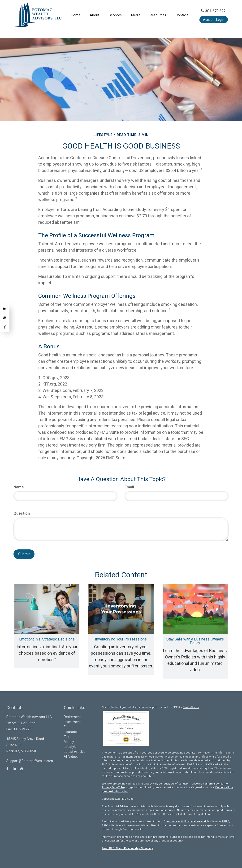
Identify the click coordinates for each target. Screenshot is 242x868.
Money (69, 742)
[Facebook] (5, 328)
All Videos (71, 757)
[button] (95, 15)
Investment (72, 722)
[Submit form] (24, 554)
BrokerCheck (191, 707)
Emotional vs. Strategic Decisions (47, 639)
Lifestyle (70, 747)
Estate (69, 727)
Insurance (71, 732)
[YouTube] (5, 318)
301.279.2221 (214, 11)
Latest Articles (75, 752)
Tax (67, 737)
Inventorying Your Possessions (121, 639)
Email (129, 487)
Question (22, 513)
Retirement (72, 717)
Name (19, 487)
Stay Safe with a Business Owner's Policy (195, 641)
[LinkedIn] (5, 309)
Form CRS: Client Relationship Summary (127, 848)
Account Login (214, 20)
